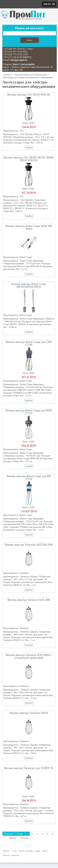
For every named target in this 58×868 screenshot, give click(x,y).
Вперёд (13, 838)
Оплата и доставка (26, 851)
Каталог (6, 851)
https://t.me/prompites (24, 64)
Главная (7, 75)
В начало (9, 834)
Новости (6, 855)
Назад (20, 834)
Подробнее (29, 147)
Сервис (38, 851)
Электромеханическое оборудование (30, 75)
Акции (45, 851)
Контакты (15, 855)
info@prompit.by (19, 60)
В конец (24, 838)
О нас (15, 851)
